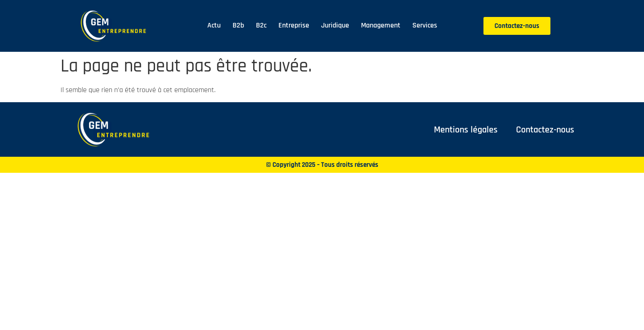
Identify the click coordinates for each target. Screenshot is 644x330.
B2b (238, 25)
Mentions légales (466, 130)
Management (381, 25)
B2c (261, 25)
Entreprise (294, 25)
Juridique (335, 25)
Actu (214, 25)
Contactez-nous (545, 130)
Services (425, 25)
